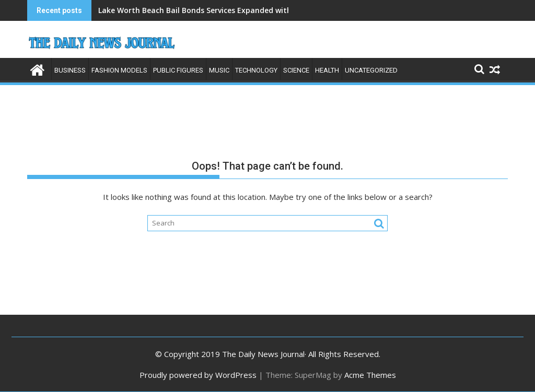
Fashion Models (119, 70)
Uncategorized (371, 70)
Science (296, 70)
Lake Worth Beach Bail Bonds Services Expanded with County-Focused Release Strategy (258, 10)
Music (219, 70)
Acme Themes (370, 375)
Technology (256, 70)
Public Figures (178, 70)
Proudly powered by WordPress (198, 375)
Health (327, 70)
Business (70, 70)
